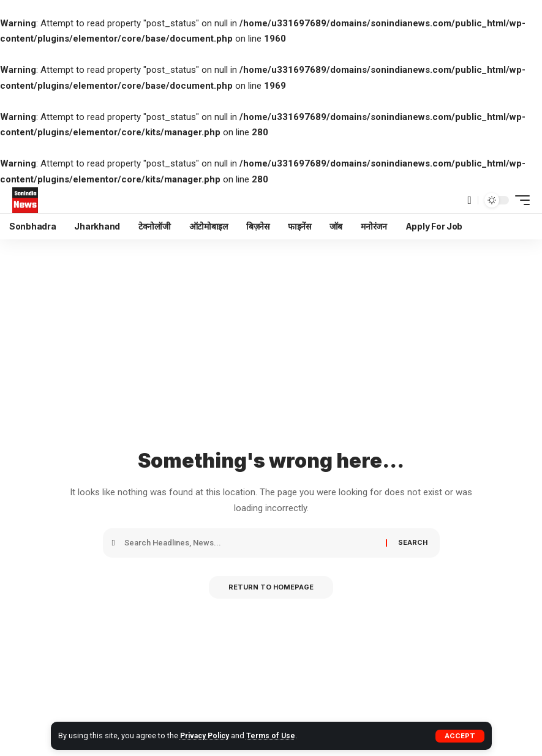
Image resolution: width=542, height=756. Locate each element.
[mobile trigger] (519, 200)
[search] (469, 200)
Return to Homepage (271, 588)
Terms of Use (277, 735)
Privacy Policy (207, 735)
